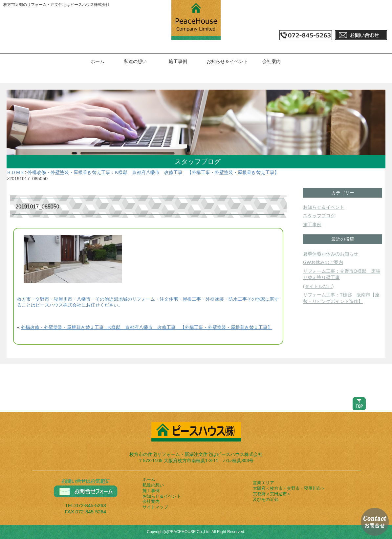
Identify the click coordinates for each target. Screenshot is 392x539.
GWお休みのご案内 (323, 262)
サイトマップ (155, 507)
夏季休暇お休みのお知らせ (331, 254)
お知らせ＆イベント (227, 61)
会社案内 (272, 61)
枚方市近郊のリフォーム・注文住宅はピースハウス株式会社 (56, 5)
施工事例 (178, 61)
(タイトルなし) (318, 286)
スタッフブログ (319, 216)
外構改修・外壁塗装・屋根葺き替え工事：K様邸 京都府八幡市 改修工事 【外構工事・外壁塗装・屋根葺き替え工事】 (153, 172)
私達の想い (135, 61)
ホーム (98, 61)
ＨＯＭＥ (16, 172)
